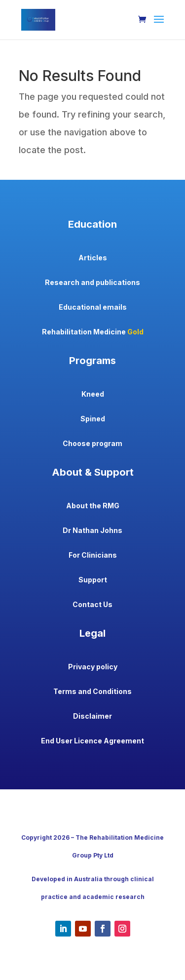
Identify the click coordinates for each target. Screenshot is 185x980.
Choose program (92, 443)
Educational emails (93, 307)
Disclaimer (92, 716)
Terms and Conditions (92, 691)
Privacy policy (93, 667)
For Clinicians (93, 555)
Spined (93, 419)
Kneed (93, 394)
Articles (93, 258)
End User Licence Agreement (92, 741)
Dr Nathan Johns (92, 530)
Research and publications (92, 282)
